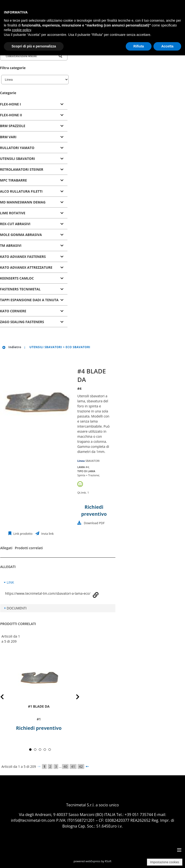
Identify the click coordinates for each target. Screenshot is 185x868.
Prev (6, 698)
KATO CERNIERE (13, 311)
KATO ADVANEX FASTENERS (23, 257)
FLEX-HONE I (10, 104)
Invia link (47, 534)
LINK (10, 582)
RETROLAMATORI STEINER (22, 169)
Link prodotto (23, 534)
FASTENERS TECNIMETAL (20, 289)
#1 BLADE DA (39, 706)
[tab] (34, 104)
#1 (39, 719)
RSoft (108, 861)
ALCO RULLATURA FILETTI (21, 191)
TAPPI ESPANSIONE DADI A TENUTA (29, 300)
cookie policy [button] (21, 30)
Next (74, 698)
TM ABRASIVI (11, 245)
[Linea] (35, 80)
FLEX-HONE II (11, 115)
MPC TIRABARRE (13, 180)
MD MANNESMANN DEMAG (23, 202)
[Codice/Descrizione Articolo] (25, 56)
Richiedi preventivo (39, 728)
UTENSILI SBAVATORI (17, 159)
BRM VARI (8, 137)
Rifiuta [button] (139, 46)
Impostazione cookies (165, 862)
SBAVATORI (92, 461)
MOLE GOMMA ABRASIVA (21, 235)
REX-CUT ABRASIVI (15, 224)
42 (81, 767)
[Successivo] (87, 766)
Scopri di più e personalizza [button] (34, 46)
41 (73, 767)
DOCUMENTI (17, 608)
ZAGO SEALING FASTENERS (22, 322)
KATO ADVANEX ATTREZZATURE (26, 267)
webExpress (93, 861)
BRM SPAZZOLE (13, 126)
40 (65, 767)
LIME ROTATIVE (13, 213)
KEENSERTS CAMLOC (17, 278)
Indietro (12, 347)
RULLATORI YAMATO (17, 148)
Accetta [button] (167, 46)
